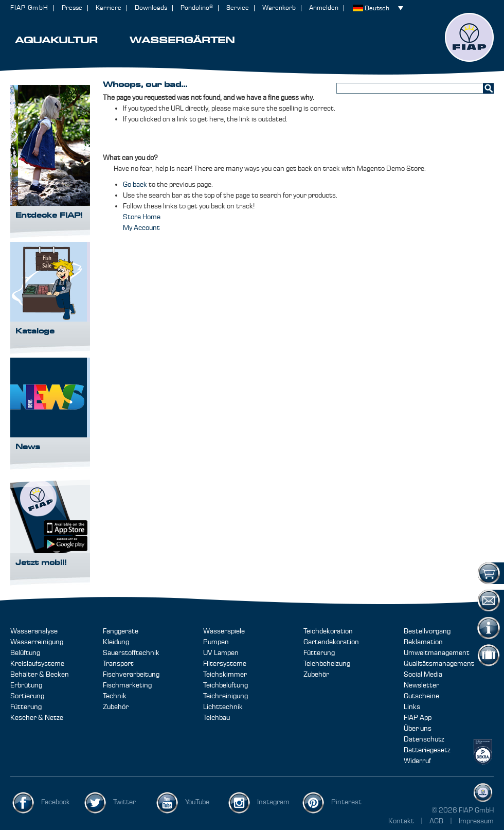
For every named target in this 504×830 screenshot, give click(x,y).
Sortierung (27, 696)
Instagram (273, 802)
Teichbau (217, 718)
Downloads (151, 8)
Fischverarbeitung (131, 675)
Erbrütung (26, 685)
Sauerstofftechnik (131, 653)
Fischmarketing (127, 685)
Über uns (418, 729)
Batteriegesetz (427, 750)
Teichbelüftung (226, 685)
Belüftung (25, 653)
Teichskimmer (225, 675)
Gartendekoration (331, 642)
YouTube (197, 802)
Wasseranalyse (34, 631)
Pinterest (346, 802)
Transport (118, 664)
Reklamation (423, 642)
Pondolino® (197, 8)
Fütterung (26, 707)
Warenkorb (279, 8)
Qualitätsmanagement (439, 664)
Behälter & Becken (40, 675)
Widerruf (417, 761)
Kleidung (116, 642)
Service (238, 8)
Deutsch (377, 8)
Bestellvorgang (427, 631)
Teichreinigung (226, 696)
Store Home (142, 217)
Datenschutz (424, 739)
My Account (141, 228)
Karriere (109, 8)
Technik (115, 696)
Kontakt (401, 821)
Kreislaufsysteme (37, 664)
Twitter (124, 802)
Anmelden (324, 8)
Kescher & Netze (37, 718)
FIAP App (418, 718)
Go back (135, 185)
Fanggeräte (121, 631)
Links (412, 707)
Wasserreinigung (37, 642)
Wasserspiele (224, 631)
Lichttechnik (223, 707)
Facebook (56, 802)
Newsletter (421, 685)
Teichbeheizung (327, 664)
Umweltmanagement (437, 653)
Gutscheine (421, 696)
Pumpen (216, 642)
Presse (72, 8)
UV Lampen (221, 653)
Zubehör (116, 707)
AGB (437, 821)
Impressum (476, 821)
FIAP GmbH (29, 8)
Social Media (423, 675)
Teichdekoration (328, 631)
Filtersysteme (225, 664)
